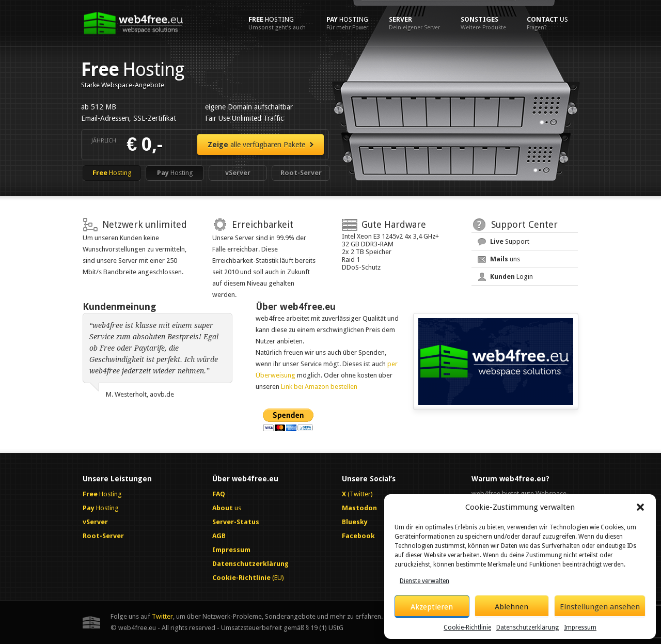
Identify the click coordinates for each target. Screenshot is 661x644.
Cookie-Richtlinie (467, 627)
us (547, 23)
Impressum (580, 627)
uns (505, 259)
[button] (640, 507)
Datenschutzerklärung (528, 627)
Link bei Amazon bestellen (319, 387)
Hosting (277, 23)
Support (510, 241)
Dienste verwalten (424, 581)
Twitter (162, 616)
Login (512, 277)
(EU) (248, 578)
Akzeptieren (432, 607)
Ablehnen (512, 607)
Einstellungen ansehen (600, 607)
